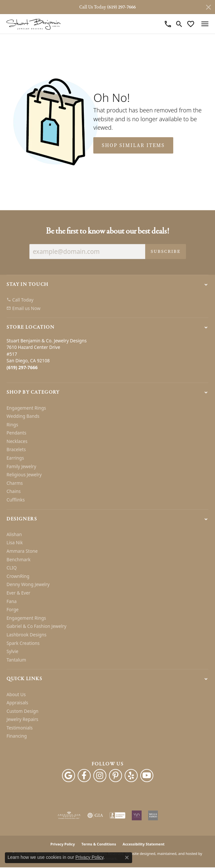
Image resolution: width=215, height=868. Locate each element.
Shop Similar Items (133, 145)
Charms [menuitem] (15, 483)
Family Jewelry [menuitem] (21, 467)
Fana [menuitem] (12, 601)
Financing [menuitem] (17, 736)
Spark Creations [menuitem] (23, 643)
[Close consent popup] (127, 858)
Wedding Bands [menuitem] (23, 416)
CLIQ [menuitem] (12, 568)
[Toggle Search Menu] (179, 24)
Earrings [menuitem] (15, 458)
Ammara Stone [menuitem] (22, 551)
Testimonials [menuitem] (20, 728)
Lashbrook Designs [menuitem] (26, 635)
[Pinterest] (115, 776)
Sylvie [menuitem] (12, 652)
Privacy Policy (63, 844)
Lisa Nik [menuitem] (15, 543)
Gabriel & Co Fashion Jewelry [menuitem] (36, 627)
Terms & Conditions (99, 844)
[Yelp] (131, 776)
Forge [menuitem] (13, 610)
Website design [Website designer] (138, 854)
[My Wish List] (191, 24)
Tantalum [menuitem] (16, 660)
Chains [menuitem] (14, 492)
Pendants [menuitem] (16, 433)
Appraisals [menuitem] (17, 703)
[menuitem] (108, 300)
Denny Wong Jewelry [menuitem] (28, 585)
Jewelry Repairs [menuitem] (22, 720)
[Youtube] (147, 776)
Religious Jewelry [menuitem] (24, 475)
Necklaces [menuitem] (17, 441)
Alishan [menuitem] (14, 534)
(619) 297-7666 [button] (121, 7)
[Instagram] (100, 776)
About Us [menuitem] (16, 695)
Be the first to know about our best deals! (108, 231)
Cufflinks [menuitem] (16, 500)
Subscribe (166, 251)
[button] (108, 285)
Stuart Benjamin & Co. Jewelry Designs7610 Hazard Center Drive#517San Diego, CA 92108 (46, 354)
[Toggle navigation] (205, 24)
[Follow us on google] (69, 776)
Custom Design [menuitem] (23, 711)
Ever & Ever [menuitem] (18, 593)
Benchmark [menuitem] (18, 560)
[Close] (208, 7)
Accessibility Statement (144, 844)
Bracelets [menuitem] (16, 450)
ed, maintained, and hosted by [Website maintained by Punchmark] (177, 854)
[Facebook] (84, 776)
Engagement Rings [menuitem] (26, 408)
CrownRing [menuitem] (18, 576)
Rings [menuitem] (12, 425)
